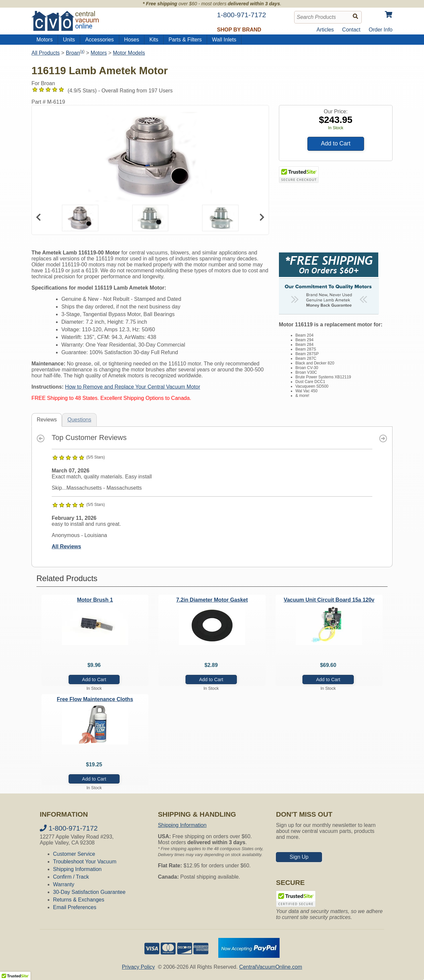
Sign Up (299, 857)
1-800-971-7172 (69, 828)
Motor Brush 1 (95, 600)
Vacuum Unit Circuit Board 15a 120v (329, 600)
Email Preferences (75, 907)
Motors (45, 40)
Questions (79, 420)
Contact (351, 30)
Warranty (64, 884)
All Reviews (66, 546)
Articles (325, 30)
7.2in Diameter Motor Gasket (212, 600)
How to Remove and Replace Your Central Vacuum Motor (132, 387)
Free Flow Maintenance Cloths (95, 699)
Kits (154, 40)
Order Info (381, 30)
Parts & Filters (185, 40)
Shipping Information (77, 869)
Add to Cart (336, 143)
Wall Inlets (224, 40)
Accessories (99, 40)
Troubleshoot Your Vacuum (85, 862)
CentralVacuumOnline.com (271, 967)
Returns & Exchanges (79, 900)
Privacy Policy (138, 967)
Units (69, 40)
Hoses (132, 40)
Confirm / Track (71, 877)
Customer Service (74, 854)
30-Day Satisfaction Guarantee (89, 892)
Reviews (47, 420)
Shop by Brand (239, 30)
